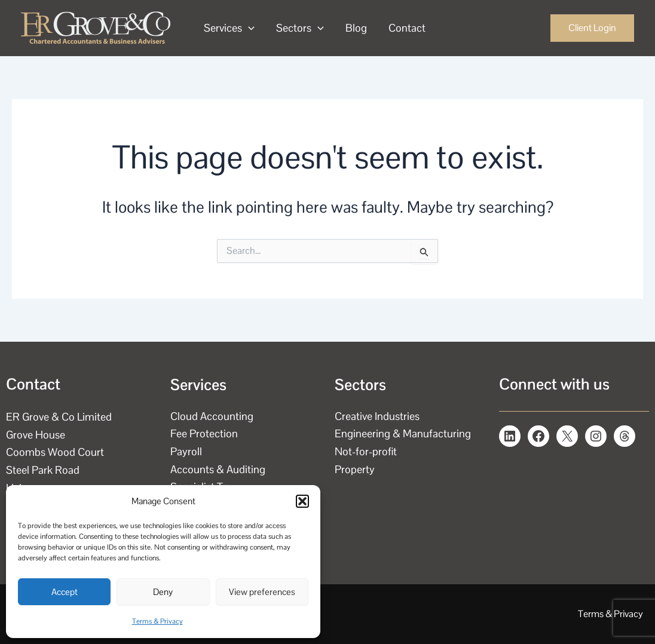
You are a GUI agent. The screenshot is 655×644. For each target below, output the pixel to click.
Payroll (186, 451)
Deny (163, 592)
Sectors (300, 28)
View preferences (262, 592)
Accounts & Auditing (218, 469)
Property (355, 469)
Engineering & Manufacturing (403, 433)
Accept (65, 592)
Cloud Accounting (212, 416)
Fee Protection (204, 433)
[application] (248, 28)
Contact (407, 28)
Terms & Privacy (157, 621)
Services (229, 28)
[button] (302, 501)
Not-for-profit (366, 451)
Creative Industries (377, 416)
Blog (356, 28)
